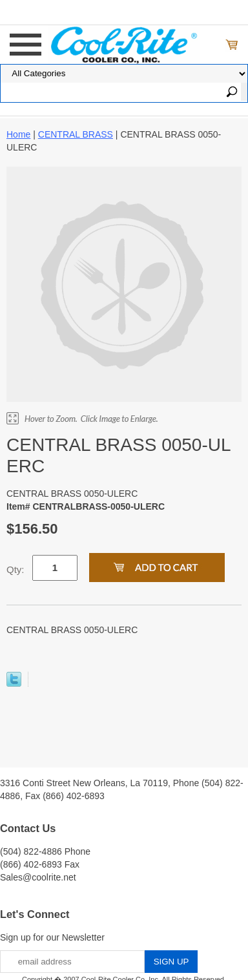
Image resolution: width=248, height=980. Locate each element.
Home (18, 134)
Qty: (15, 569)
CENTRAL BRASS (76, 134)
